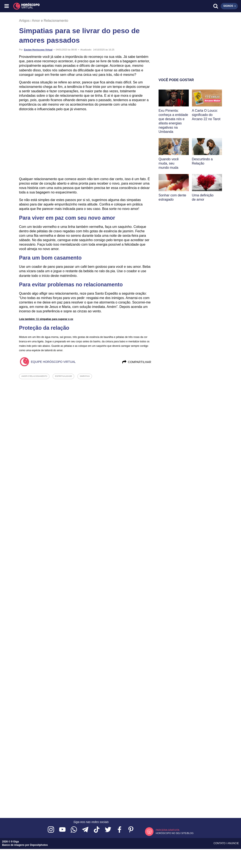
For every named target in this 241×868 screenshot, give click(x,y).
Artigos (24, 21)
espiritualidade (63, 376)
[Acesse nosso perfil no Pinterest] (131, 830)
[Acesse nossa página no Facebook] (119, 830)
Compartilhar (136, 362)
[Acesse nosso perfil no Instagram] (51, 830)
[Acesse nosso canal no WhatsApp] (74, 830)
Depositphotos (39, 845)
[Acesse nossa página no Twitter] (108, 830)
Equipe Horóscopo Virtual (38, 50)
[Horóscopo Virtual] (64, 6)
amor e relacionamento (34, 376)
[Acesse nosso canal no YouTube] (62, 830)
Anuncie (233, 843)
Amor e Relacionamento (50, 21)
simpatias (85, 376)
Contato (220, 843)
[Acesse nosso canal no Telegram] (85, 830)
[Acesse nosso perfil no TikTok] (97, 830)
